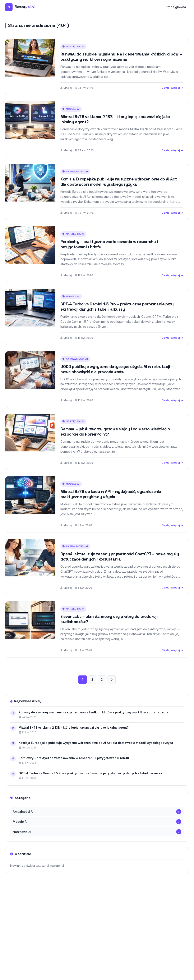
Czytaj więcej (172, 88)
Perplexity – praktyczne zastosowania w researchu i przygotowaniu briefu (109, 252)
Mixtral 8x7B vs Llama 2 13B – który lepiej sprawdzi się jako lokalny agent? (115, 119)
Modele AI (71, 109)
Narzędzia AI (73, 47)
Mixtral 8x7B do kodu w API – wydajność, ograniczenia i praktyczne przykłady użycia (112, 502)
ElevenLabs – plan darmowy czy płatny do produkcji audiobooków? (109, 627)
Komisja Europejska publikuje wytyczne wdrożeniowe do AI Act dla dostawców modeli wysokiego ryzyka (119, 190)
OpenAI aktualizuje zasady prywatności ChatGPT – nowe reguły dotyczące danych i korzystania (120, 564)
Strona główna (175, 7)
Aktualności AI (75, 179)
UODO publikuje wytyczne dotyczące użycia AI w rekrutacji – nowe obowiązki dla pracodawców (117, 377)
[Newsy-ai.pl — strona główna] (20, 7)
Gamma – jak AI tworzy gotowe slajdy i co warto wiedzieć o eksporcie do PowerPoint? (115, 440)
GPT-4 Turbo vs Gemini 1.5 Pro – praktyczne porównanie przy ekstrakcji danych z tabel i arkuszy (117, 315)
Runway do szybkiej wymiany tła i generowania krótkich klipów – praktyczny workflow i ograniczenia (121, 57)
